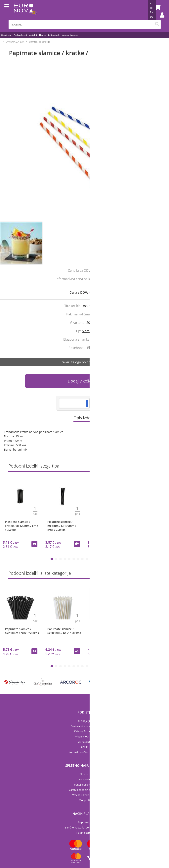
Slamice (88, 331)
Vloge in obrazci (84, 736)
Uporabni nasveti (70, 35)
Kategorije (85, 779)
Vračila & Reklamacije (85, 795)
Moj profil (85, 800)
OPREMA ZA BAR (15, 42)
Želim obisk (54, 35)
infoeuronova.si (90, 752)
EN (152, 12)
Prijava (160, 19)
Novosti (84, 774)
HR (152, 8)
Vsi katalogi (84, 742)
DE (152, 17)
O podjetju (6, 35)
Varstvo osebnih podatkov (85, 790)
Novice (42, 35)
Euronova (99, 339)
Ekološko (94, 348)
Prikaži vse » (153, 467)
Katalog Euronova (85, 731)
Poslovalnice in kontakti (25, 35)
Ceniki (85, 747)
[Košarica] (157, 7)
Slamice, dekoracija (39, 42)
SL (151, 3)
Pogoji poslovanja (84, 785)
